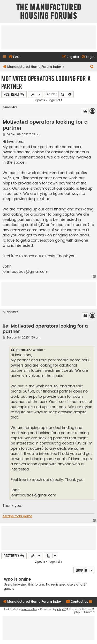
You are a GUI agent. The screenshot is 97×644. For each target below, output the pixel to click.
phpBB (62, 609)
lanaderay (10, 312)
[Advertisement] (48, 37)
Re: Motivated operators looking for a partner (45, 329)
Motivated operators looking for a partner (46, 82)
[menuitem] (14, 57)
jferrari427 (10, 107)
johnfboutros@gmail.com (25, 272)
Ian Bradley (29, 609)
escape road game (17, 516)
